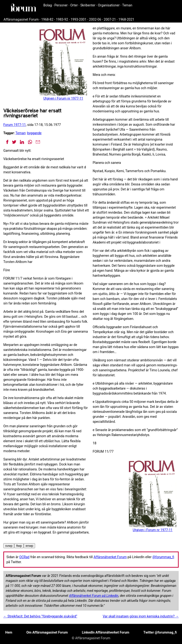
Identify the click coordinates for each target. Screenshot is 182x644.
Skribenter (88, 5)
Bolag (48, 5)
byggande (34, 133)
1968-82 (47, 19)
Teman (127, 5)
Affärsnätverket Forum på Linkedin (94, 596)
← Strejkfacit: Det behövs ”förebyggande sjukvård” (40, 616)
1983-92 (62, 19)
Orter (74, 5)
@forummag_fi (163, 557)
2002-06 (95, 19)
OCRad (24, 557)
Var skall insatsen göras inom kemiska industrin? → (141, 616)
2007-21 (110, 19)
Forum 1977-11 (15, 125)
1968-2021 (126, 19)
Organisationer (109, 5)
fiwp (19, 546)
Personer (61, 5)
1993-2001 (79, 19)
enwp (29, 546)
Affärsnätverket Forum (110, 557)
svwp (9, 546)
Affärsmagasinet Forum (21, 19)
